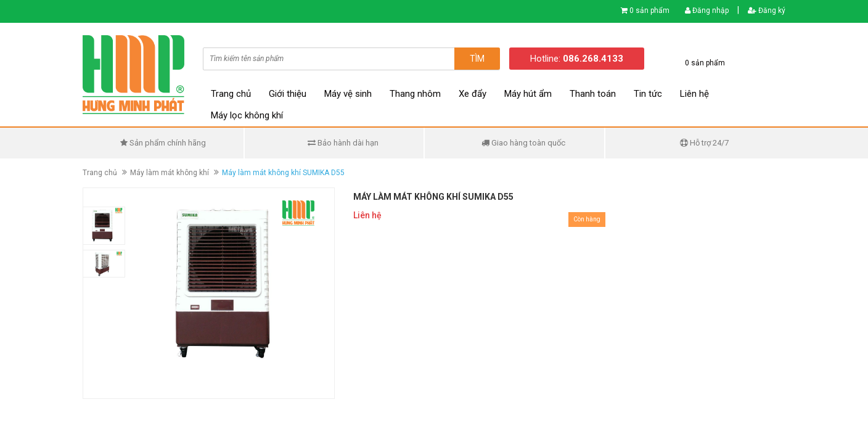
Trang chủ (231, 94)
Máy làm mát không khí (170, 173)
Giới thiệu (288, 94)
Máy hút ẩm (528, 94)
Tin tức (648, 94)
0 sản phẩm (649, 10)
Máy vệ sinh (348, 94)
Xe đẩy (473, 94)
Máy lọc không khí (247, 115)
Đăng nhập (707, 10)
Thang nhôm (415, 94)
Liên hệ (694, 94)
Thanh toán (593, 94)
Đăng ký (767, 10)
